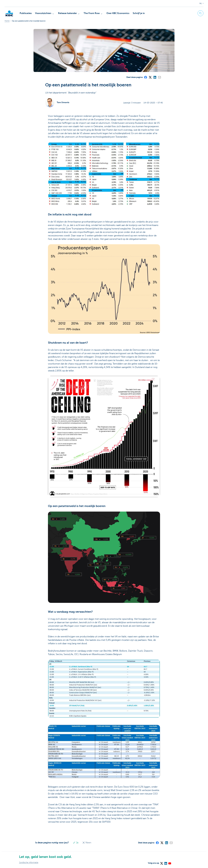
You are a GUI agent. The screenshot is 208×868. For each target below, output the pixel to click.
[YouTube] (170, 862)
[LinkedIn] (155, 77)
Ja (76, 843)
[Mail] (159, 77)
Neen (87, 843)
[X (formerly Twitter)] (150, 77)
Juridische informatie (29, 862)
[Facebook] (145, 77)
